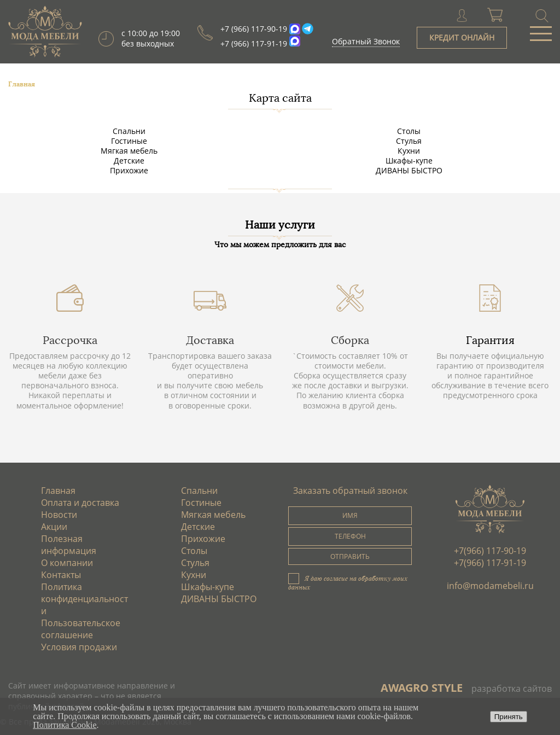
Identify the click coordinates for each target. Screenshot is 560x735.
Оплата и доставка (80, 503)
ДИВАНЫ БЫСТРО (409, 170)
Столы (409, 131)
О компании (67, 563)
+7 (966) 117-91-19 (254, 43)
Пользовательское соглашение (81, 629)
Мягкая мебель (129, 151)
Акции (54, 527)
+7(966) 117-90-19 (490, 551)
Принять (509, 717)
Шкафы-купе (409, 161)
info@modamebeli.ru (490, 586)
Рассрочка (70, 340)
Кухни (409, 151)
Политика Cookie (65, 725)
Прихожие (129, 170)
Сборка (350, 340)
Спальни (129, 131)
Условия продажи (79, 647)
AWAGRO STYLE (422, 688)
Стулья (409, 141)
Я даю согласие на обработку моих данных (348, 582)
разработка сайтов (512, 689)
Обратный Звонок (366, 41)
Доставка (210, 340)
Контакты (61, 575)
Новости (59, 515)
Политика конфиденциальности (84, 599)
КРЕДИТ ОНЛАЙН (462, 37)
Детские (129, 161)
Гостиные (129, 141)
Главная (58, 491)
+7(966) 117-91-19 (490, 563)
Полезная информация (69, 545)
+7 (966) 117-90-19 (254, 29)
